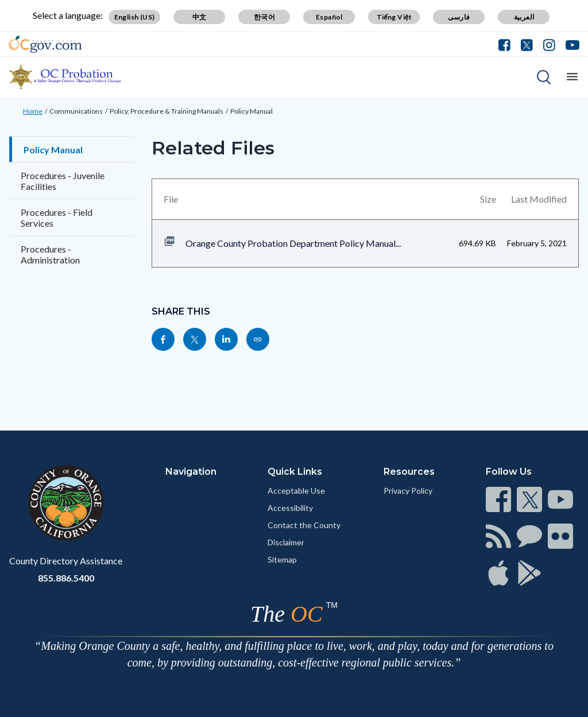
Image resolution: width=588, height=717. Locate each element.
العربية (524, 17)
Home (33, 111)
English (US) (135, 17)
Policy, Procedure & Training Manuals (167, 111)
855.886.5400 (66, 578)
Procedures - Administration (50, 254)
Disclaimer (286, 542)
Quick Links (295, 472)
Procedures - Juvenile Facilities (63, 181)
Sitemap (282, 559)
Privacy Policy (408, 491)
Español (329, 17)
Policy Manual (252, 111)
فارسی (459, 17)
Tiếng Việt (394, 17)
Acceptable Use (296, 491)
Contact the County (304, 525)
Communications (76, 111)
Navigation (191, 472)
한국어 (264, 17)
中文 (200, 17)
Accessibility (290, 508)
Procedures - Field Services (57, 218)
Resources (409, 472)
